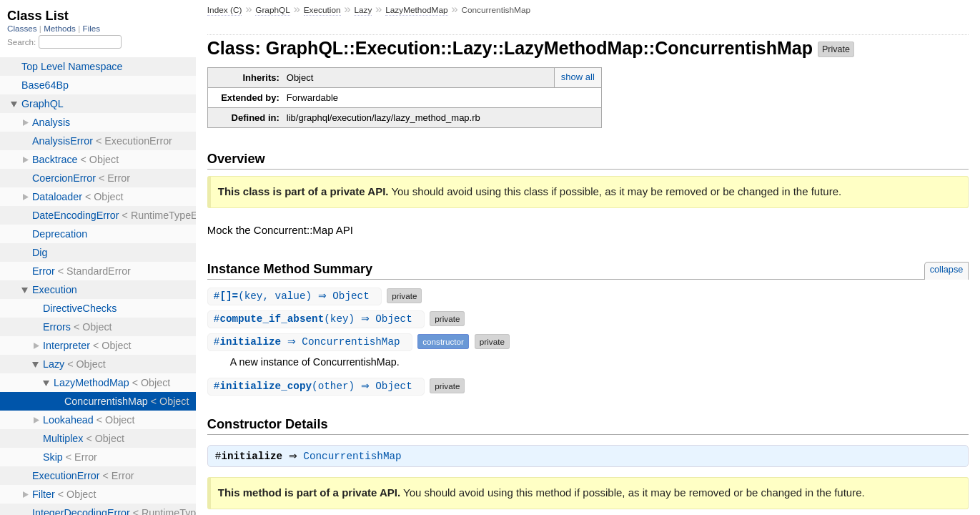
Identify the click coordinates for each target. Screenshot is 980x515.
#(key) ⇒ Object (318, 319)
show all (578, 77)
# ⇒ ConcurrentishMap (312, 342)
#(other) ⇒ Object (318, 386)
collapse (947, 269)
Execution (322, 10)
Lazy (363, 10)
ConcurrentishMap (356, 458)
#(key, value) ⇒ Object (297, 296)
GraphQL (273, 10)
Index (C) (225, 10)
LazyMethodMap (416, 10)
